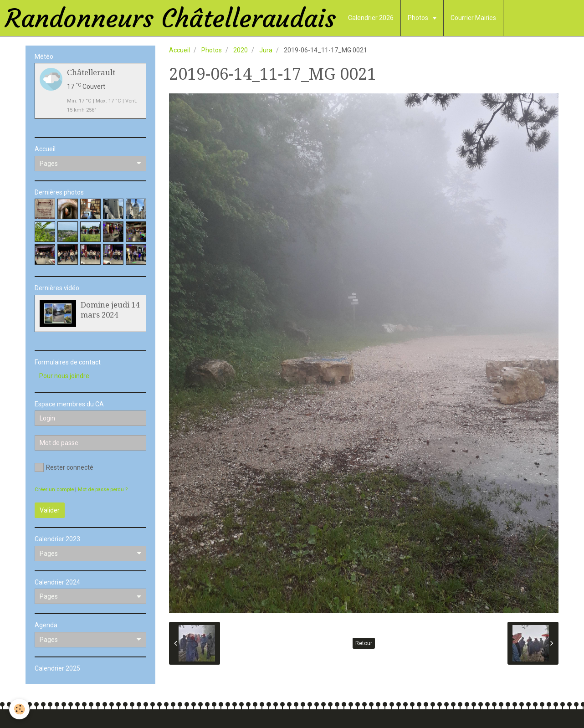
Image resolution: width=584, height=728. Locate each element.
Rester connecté (64, 467)
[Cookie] (19, 709)
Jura (266, 50)
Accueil (179, 50)
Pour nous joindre (64, 376)
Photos (419, 18)
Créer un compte (54, 490)
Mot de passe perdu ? (103, 490)
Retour (364, 643)
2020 (241, 50)
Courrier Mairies (473, 18)
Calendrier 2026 (371, 18)
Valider (50, 510)
